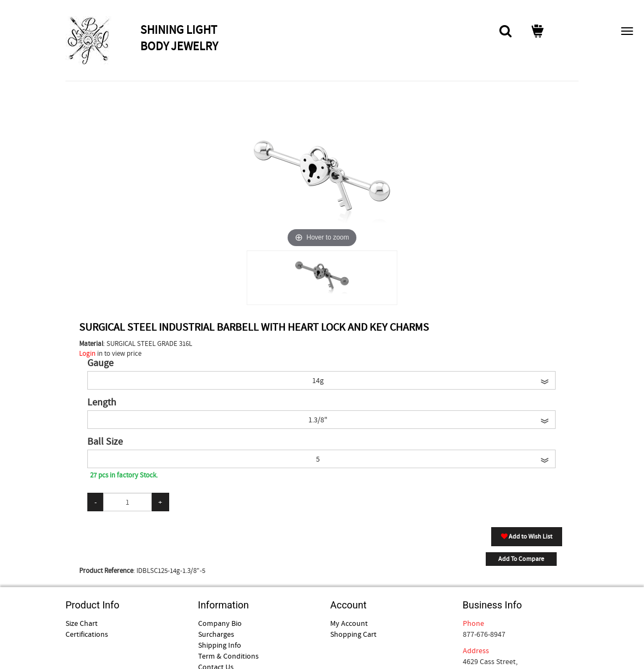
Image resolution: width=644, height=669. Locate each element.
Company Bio (220, 623)
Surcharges (216, 634)
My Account (349, 623)
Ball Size (105, 442)
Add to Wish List (527, 536)
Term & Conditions (228, 656)
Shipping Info (220, 645)
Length (102, 403)
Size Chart (82, 623)
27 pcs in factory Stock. (124, 475)
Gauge (100, 363)
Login (87, 353)
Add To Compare (521, 559)
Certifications (87, 634)
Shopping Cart (353, 634)
